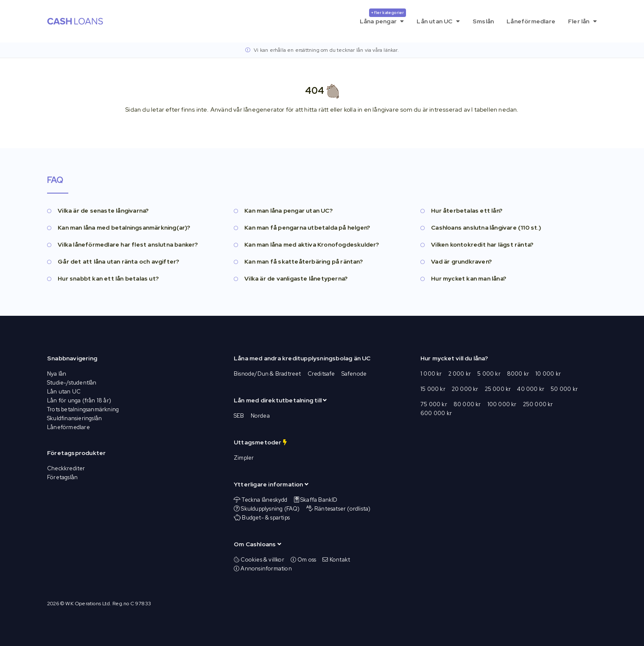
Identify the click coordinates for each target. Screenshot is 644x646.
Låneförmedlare (531, 21)
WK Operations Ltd (87, 604)
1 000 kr (431, 374)
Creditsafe (321, 374)
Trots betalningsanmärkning (83, 409)
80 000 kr (467, 404)
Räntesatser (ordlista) (342, 509)
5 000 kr (489, 374)
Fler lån (582, 21)
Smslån (483, 21)
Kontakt (336, 560)
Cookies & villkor (259, 560)
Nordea (260, 416)
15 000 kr (433, 389)
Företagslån (62, 477)
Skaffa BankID (319, 500)
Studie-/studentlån (72, 383)
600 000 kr (436, 413)
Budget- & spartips (266, 518)
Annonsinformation (263, 569)
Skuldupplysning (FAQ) (270, 509)
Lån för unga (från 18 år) (79, 400)
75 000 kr (434, 404)
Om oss (304, 560)
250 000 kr (538, 404)
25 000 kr (498, 389)
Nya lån (57, 374)
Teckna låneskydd (265, 500)
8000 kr (518, 374)
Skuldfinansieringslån (74, 418)
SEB (239, 416)
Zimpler (244, 458)
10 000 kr (548, 374)
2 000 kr (460, 374)
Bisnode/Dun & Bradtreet (267, 374)
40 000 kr (531, 389)
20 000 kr (465, 389)
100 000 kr (502, 404)
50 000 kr (564, 389)
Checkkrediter (66, 468)
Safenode (354, 374)
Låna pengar (383, 17)
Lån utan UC (438, 21)
